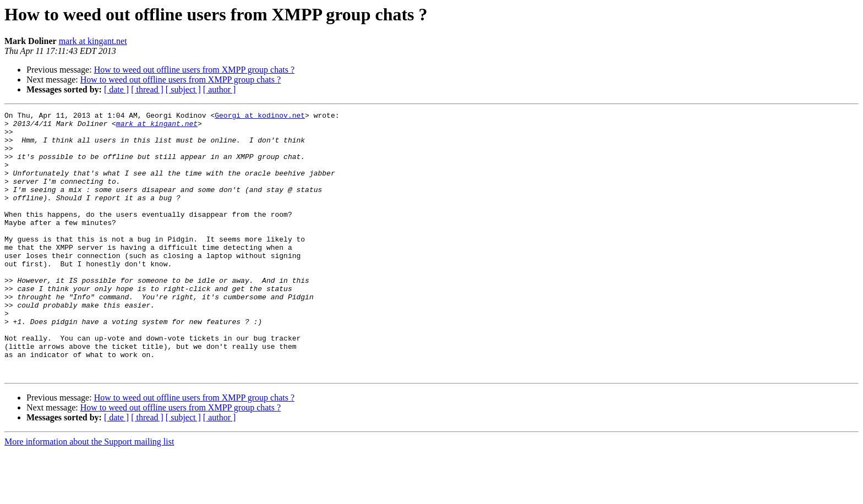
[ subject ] (183, 89)
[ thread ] (147, 89)
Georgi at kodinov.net (260, 117)
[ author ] (220, 89)
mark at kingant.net (93, 41)
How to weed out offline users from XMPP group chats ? (194, 70)
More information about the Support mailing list (89, 494)
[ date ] (116, 89)
